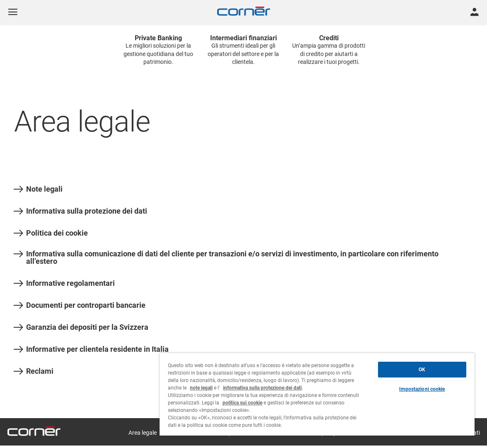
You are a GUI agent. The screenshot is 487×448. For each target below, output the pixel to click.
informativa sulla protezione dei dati (262, 388)
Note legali (38, 189)
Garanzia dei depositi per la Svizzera (81, 327)
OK (422, 370)
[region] (317, 394)
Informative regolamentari (64, 283)
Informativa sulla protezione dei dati (80, 211)
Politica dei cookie (51, 233)
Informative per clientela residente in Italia (91, 349)
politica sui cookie (242, 403)
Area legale (143, 433)
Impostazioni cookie (422, 389)
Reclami (34, 371)
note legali (201, 388)
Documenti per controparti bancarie (80, 305)
